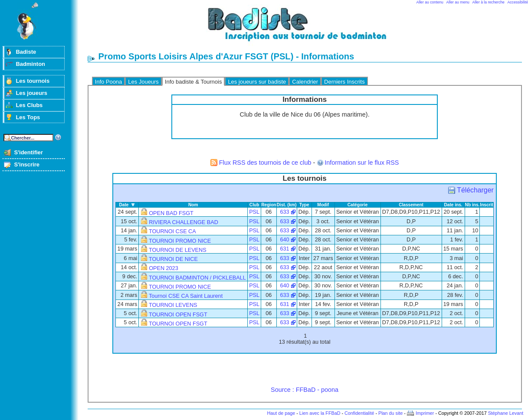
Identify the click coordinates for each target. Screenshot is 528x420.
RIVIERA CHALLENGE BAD (184, 222)
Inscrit (486, 205)
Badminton (30, 64)
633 (284, 212)
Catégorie (358, 205)
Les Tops (28, 117)
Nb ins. (472, 205)
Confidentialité (359, 413)
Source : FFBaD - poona (305, 390)
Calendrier (305, 82)
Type (304, 205)
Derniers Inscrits (344, 82)
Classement (411, 205)
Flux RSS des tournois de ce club (265, 163)
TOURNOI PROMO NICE (180, 241)
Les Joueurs (143, 82)
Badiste (26, 52)
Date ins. (453, 205)
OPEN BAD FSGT (171, 213)
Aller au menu (458, 2)
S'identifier (28, 152)
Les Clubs (29, 105)
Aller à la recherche (489, 2)
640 (284, 240)
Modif (323, 205)
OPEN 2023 (164, 268)
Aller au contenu (430, 2)
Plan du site (390, 413)
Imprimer (425, 413)
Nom (193, 205)
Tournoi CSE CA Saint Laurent (186, 296)
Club (254, 205)
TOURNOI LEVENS (173, 305)
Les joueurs (31, 93)
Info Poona (109, 82)
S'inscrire (27, 164)
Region (269, 205)
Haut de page (281, 413)
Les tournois (33, 81)
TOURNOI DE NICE (173, 259)
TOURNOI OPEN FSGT (178, 315)
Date (124, 205)
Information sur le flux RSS (362, 163)
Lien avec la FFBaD (320, 413)
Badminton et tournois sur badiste (308, 28)
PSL (254, 212)
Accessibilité (518, 2)
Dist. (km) (287, 205)
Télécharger (475, 190)
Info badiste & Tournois (193, 82)
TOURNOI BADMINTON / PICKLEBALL (197, 278)
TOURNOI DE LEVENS (178, 250)
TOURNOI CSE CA (172, 231)
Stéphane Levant (506, 413)
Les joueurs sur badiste (257, 82)
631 (284, 249)
